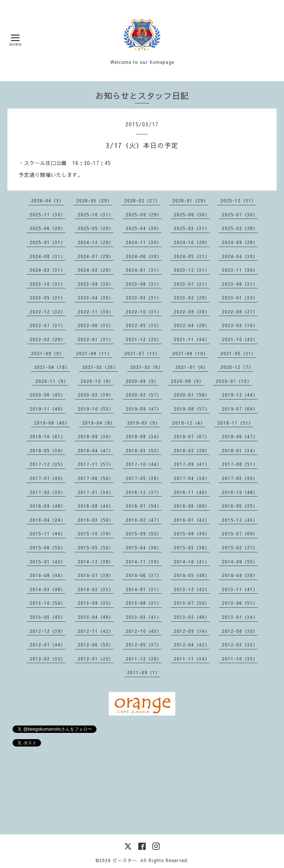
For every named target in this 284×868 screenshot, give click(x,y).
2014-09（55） (240, 562)
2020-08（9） (187, 381)
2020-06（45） (48, 395)
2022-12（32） (48, 312)
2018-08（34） (144, 436)
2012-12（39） (48, 631)
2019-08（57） (192, 409)
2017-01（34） (96, 492)
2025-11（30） (48, 215)
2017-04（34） (192, 478)
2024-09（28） (240, 242)
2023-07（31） (192, 284)
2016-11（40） (192, 492)
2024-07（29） (96, 256)
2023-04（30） (96, 298)
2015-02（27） (240, 548)
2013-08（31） (144, 603)
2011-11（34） (192, 659)
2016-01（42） (192, 520)
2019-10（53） (96, 409)
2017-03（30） (240, 478)
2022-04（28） (192, 325)
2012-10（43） (144, 631)
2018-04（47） (96, 450)
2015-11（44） (48, 534)
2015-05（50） (96, 548)
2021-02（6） (147, 367)
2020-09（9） (142, 381)
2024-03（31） (48, 270)
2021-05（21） (238, 353)
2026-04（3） (48, 200)
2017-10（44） (144, 464)
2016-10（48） (240, 492)
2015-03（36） (192, 548)
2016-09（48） (48, 506)
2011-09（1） (144, 672)
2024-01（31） (144, 270)
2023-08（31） (144, 284)
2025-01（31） (48, 242)
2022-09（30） (192, 312)
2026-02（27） (142, 200)
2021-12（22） (144, 339)
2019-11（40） (48, 409)
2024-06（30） (144, 256)
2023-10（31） (48, 284)
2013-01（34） (240, 617)
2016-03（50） (96, 520)
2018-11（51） (235, 423)
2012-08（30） (240, 631)
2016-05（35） (240, 506)
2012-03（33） (240, 645)
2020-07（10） (234, 381)
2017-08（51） (240, 464)
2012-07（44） (48, 645)
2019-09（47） (144, 409)
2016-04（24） (48, 520)
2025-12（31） (238, 200)
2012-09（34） (192, 631)
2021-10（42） (240, 339)
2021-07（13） (142, 353)
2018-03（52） (144, 450)
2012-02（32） (48, 659)
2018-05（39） (48, 450)
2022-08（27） (240, 312)
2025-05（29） (96, 228)
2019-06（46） (52, 423)
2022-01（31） (96, 339)
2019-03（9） (144, 423)
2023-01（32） (240, 298)
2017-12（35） (48, 464)
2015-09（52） (144, 534)
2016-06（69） (192, 506)
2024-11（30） (144, 242)
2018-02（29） (192, 450)
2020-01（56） (192, 395)
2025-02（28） (240, 228)
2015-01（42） (48, 562)
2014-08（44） (48, 575)
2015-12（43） (240, 520)
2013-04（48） (96, 617)
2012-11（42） (96, 631)
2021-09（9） (48, 353)
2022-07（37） (48, 325)
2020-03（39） (96, 395)
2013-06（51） (240, 603)
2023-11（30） (240, 270)
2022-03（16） (240, 325)
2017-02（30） (48, 492)
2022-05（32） (144, 325)
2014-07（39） (96, 575)
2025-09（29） (144, 215)
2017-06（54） (96, 478)
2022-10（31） (144, 312)
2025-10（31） (96, 215)
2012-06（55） (96, 645)
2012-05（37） (144, 645)
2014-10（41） (192, 562)
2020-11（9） (52, 381)
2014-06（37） (144, 575)
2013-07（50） (192, 603)
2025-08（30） (192, 215)
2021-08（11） (94, 353)
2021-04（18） (52, 367)
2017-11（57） (96, 464)
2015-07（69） (240, 534)
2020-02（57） (144, 395)
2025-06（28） (48, 228)
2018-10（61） (48, 436)
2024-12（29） (96, 242)
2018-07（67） (192, 436)
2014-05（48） (192, 575)
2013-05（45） (48, 617)
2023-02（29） (192, 298)
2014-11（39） (144, 562)
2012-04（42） (192, 645)
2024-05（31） (192, 256)
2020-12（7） (237, 367)
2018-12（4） (189, 423)
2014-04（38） (240, 575)
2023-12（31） (192, 270)
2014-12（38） (96, 562)
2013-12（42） (192, 589)
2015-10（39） (96, 534)
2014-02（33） (96, 589)
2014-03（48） (48, 589)
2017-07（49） (48, 478)
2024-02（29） (96, 270)
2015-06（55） (48, 548)
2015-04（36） (144, 548)
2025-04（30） (144, 228)
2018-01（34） (240, 450)
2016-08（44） (96, 506)
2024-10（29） (192, 242)
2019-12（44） (240, 395)
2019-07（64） (240, 409)
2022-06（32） (96, 325)
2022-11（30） (96, 312)
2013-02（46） (192, 617)
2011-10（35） (240, 659)
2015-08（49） (192, 534)
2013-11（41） (240, 589)
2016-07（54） (144, 506)
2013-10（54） (48, 603)
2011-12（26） (144, 659)
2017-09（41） (192, 464)
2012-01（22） (96, 659)
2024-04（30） (240, 256)
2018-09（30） (96, 436)
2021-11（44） (192, 339)
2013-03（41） (144, 617)
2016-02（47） (144, 520)
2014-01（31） (144, 589)
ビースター (125, 860)
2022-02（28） (48, 339)
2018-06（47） (240, 436)
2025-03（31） (192, 228)
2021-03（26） (100, 367)
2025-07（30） (240, 215)
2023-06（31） (240, 284)
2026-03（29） (94, 200)
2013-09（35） (96, 603)
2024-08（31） (48, 256)
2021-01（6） (192, 367)
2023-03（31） (144, 298)
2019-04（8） (99, 423)
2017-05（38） (144, 478)
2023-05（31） (48, 298)
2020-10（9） (97, 381)
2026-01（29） (190, 200)
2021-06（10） (190, 353)
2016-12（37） (144, 492)
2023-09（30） (96, 284)
